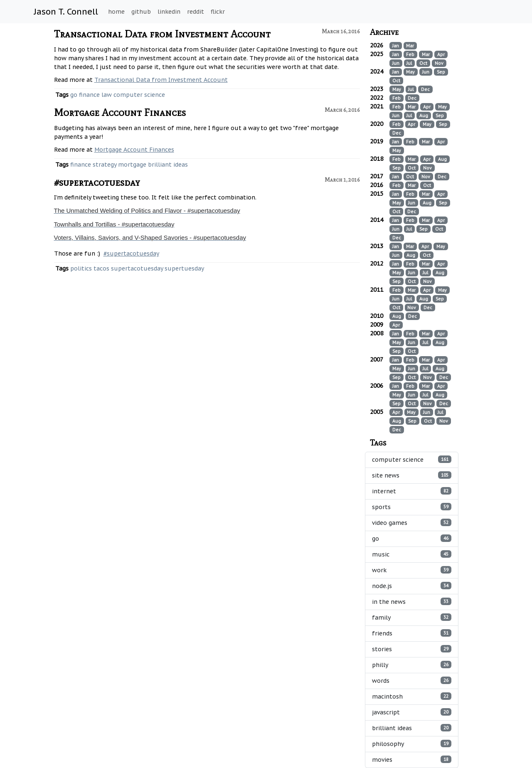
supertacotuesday (137, 268)
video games (412, 523)
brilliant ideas (168, 165)
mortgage (132, 165)
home (116, 12)
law (107, 95)
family (412, 617)
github (141, 12)
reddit (196, 12)
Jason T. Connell (66, 12)
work (412, 570)
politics (81, 268)
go (74, 95)
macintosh (412, 696)
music (412, 554)
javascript (412, 712)
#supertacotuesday (97, 182)
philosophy (412, 744)
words (412, 681)
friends (412, 633)
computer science (139, 95)
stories (412, 649)
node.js (412, 586)
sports (412, 507)
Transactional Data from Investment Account (162, 34)
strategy (105, 165)
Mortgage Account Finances (120, 112)
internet (412, 491)
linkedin (169, 12)
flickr (218, 12)
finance (89, 95)
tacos (101, 268)
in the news (412, 602)
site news (412, 475)
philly (412, 665)
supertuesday (184, 268)
